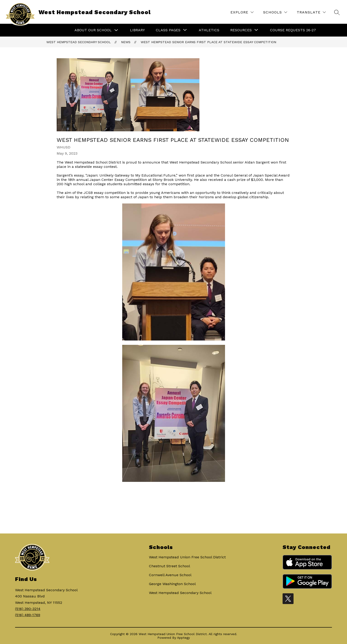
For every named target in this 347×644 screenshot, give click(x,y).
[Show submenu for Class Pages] (168, 30)
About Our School (93, 30)
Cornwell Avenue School (170, 575)
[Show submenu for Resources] (241, 30)
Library (137, 30)
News (126, 42)
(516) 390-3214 (28, 609)
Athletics (209, 30)
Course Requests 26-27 (293, 30)
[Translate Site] (311, 12)
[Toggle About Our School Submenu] (116, 30)
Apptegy (183, 638)
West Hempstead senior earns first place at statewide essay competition (208, 42)
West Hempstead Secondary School (79, 42)
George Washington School (172, 584)
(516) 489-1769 (28, 615)
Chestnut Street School (170, 566)
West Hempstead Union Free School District (187, 557)
